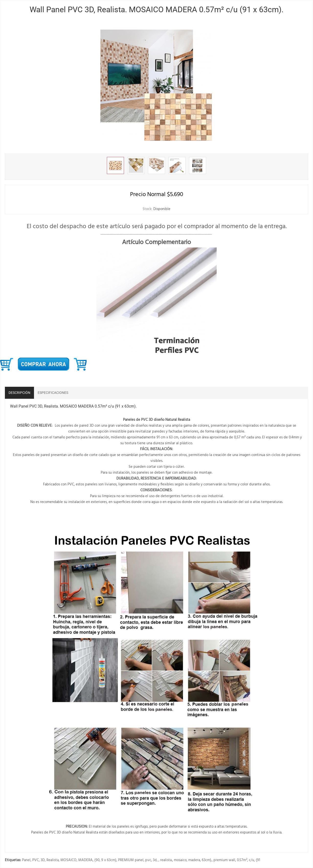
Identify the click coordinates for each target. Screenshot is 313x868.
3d (155, 860)
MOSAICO (68, 860)
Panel (26, 860)
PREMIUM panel (131, 860)
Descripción (19, 393)
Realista (53, 860)
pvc (148, 860)
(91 (258, 860)
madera (194, 860)
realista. (166, 860)
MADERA (85, 860)
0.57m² (242, 860)
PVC (36, 860)
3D (43, 860)
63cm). (207, 860)
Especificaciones (53, 393)
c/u (252, 860)
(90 (97, 860)
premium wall (224, 860)
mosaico (180, 860)
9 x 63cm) (109, 860)
